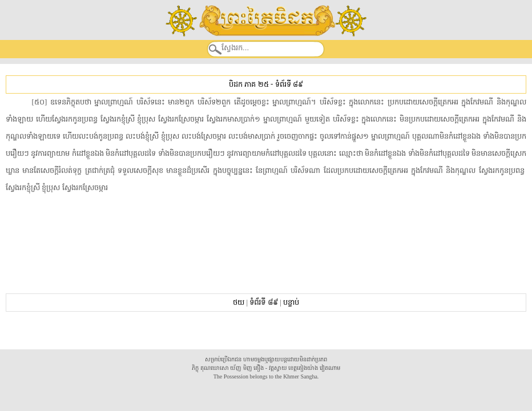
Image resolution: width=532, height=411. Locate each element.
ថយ (239, 302)
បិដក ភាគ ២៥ (249, 84)
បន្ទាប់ (291, 302)
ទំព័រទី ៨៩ (289, 84)
